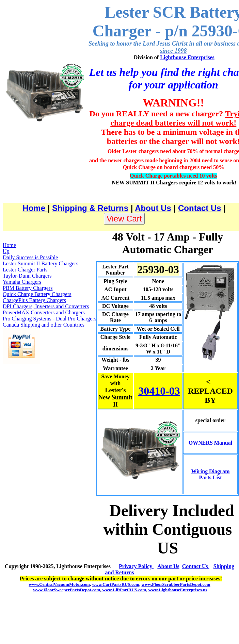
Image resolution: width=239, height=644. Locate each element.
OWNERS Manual (210, 443)
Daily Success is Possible (30, 257)
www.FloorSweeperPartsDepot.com (67, 590)
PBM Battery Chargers (28, 288)
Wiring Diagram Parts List (210, 474)
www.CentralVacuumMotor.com (59, 584)
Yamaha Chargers (22, 282)
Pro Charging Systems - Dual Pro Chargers (50, 319)
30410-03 (159, 391)
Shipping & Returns (90, 208)
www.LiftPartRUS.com (124, 590)
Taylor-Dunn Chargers (27, 276)
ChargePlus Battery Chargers (34, 300)
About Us (153, 208)
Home (35, 208)
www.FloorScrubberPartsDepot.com (176, 584)
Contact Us (200, 208)
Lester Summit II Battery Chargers (41, 263)
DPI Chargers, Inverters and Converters (46, 306)
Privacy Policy (136, 566)
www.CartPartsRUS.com (116, 584)
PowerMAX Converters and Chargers (44, 312)
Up (6, 251)
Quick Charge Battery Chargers (37, 294)
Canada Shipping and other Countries (44, 325)
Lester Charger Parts (25, 270)
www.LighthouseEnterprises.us (178, 590)
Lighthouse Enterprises (187, 57)
